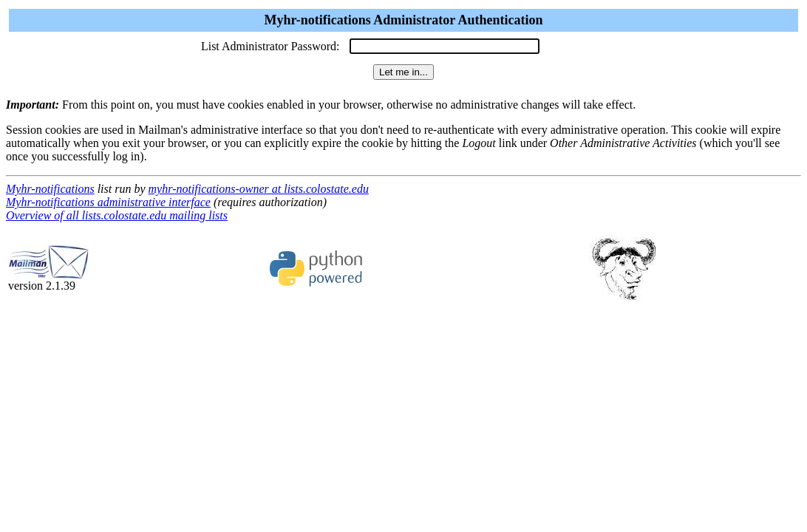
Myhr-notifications (50, 189)
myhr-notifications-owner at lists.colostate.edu (259, 189)
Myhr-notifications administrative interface (108, 202)
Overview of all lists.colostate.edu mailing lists (117, 215)
